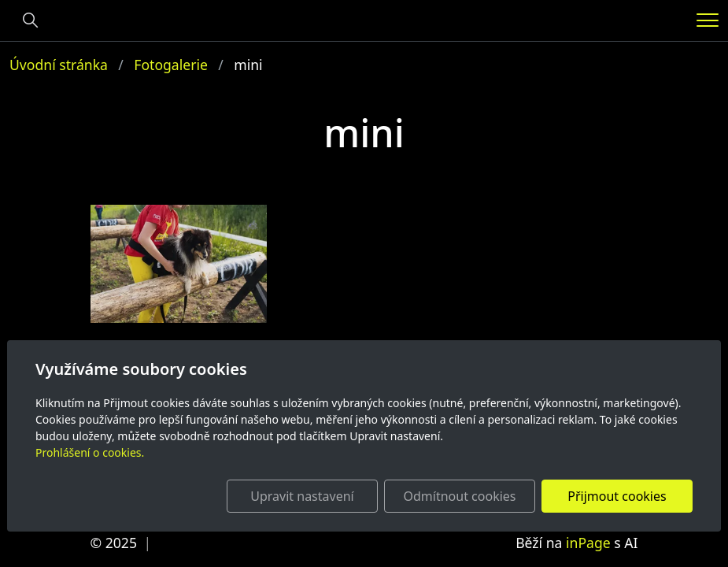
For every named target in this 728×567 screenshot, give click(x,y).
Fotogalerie (171, 65)
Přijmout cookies (617, 496)
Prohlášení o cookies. (90, 452)
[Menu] (708, 20)
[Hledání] (31, 20)
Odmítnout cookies (460, 496)
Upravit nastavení (302, 496)
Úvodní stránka (59, 65)
